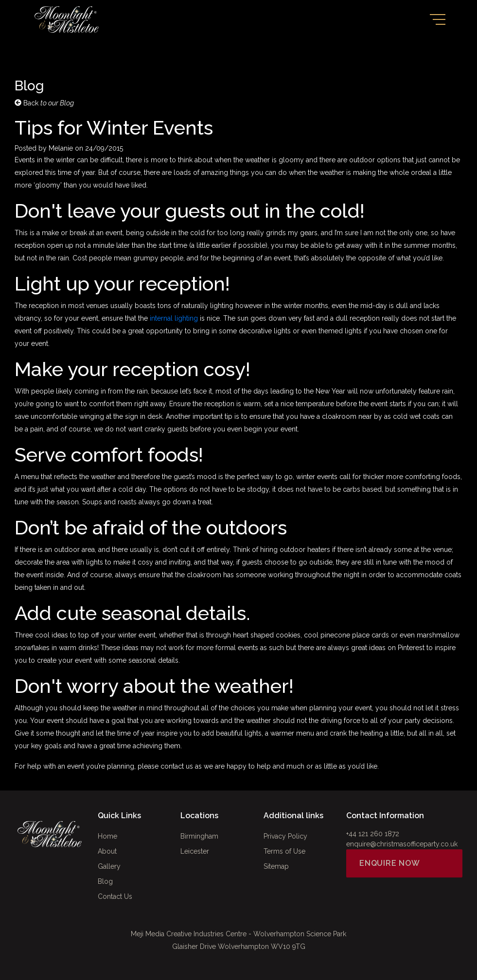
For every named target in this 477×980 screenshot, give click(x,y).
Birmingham (199, 836)
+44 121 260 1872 (373, 834)
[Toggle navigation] (438, 19)
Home (107, 836)
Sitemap (276, 866)
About (107, 851)
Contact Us (115, 896)
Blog (105, 881)
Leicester (195, 851)
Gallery (109, 866)
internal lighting (175, 318)
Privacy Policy (285, 836)
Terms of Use (284, 851)
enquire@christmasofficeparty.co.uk (402, 844)
